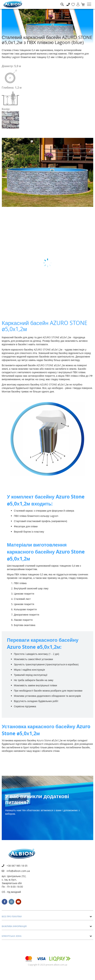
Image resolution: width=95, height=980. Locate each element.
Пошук (62, 2)
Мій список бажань (72, 3)
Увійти (77, 3)
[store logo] (13, 4)
